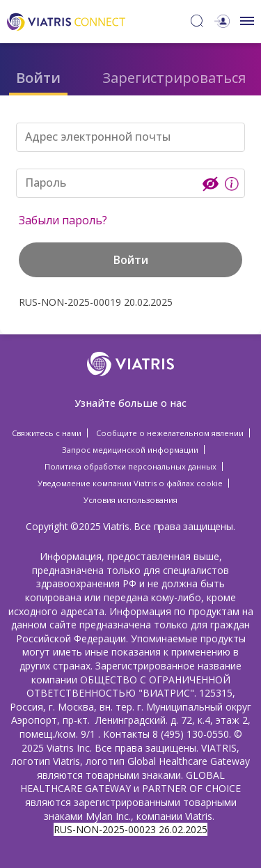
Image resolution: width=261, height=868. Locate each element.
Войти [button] (131, 260)
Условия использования (130, 500)
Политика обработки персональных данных (130, 466)
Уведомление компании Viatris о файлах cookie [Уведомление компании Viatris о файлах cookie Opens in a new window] (130, 483)
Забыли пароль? (63, 220)
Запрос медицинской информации (130, 450)
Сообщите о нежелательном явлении (170, 433)
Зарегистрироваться (174, 78)
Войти (38, 78)
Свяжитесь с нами (47, 433)
